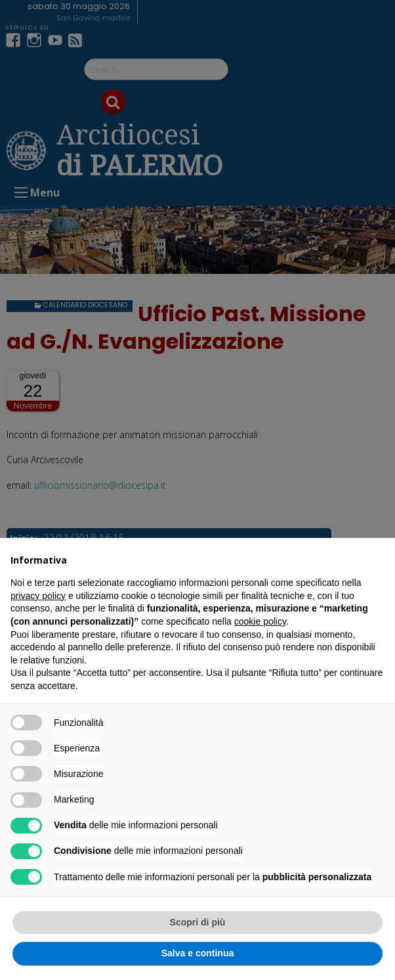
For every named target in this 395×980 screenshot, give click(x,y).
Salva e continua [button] (197, 953)
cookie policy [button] (260, 621)
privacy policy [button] (38, 596)
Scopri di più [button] (198, 922)
